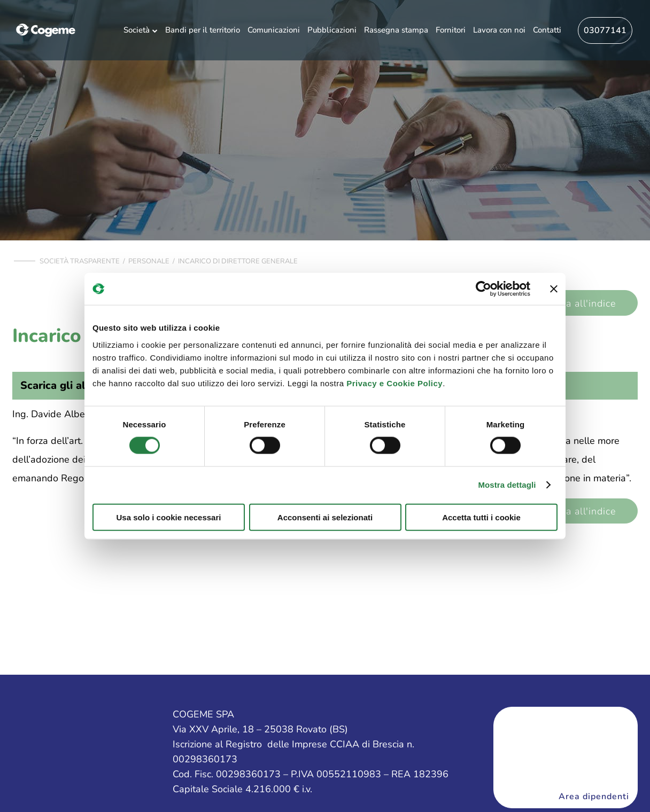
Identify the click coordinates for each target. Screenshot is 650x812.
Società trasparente (80, 261)
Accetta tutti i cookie (481, 517)
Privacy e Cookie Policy (394, 383)
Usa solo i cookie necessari (169, 517)
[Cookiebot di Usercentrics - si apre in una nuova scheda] (483, 289)
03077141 (605, 30)
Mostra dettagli (507, 485)
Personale (149, 261)
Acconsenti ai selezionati (325, 517)
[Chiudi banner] (554, 289)
